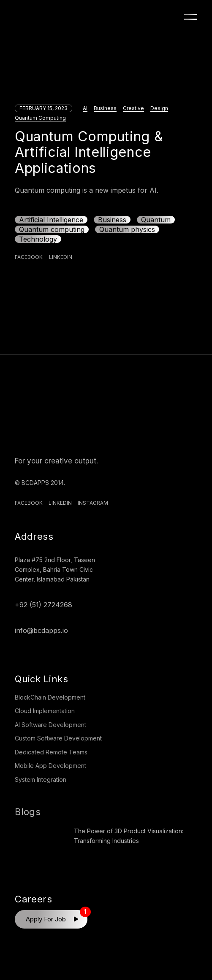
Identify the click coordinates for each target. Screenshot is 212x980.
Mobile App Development (50, 766)
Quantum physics (127, 229)
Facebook (29, 503)
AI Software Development (50, 725)
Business (105, 108)
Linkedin (60, 503)
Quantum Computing (40, 118)
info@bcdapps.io (41, 630)
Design (159, 108)
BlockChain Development (50, 697)
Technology (38, 239)
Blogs (28, 812)
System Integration (41, 779)
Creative (133, 108)
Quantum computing (52, 229)
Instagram (93, 503)
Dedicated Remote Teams (51, 752)
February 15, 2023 (43, 108)
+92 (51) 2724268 (43, 605)
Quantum (156, 220)
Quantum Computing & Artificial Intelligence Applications (89, 152)
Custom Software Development (58, 738)
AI (85, 108)
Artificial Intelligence (51, 220)
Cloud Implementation (45, 711)
